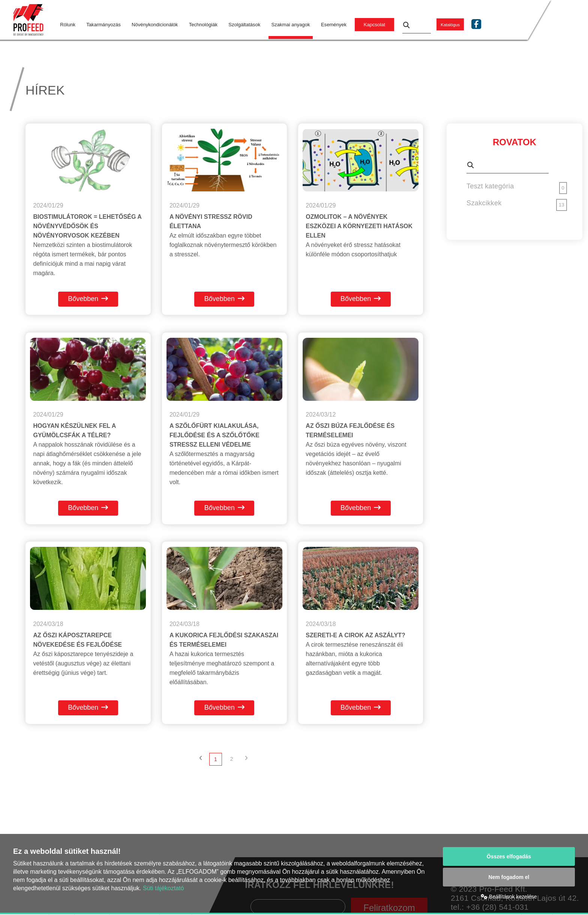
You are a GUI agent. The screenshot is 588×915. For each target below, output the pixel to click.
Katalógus (450, 25)
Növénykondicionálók (155, 25)
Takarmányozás (103, 25)
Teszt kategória (490, 186)
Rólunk (68, 25)
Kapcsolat (374, 25)
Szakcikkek (484, 203)
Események (334, 25)
